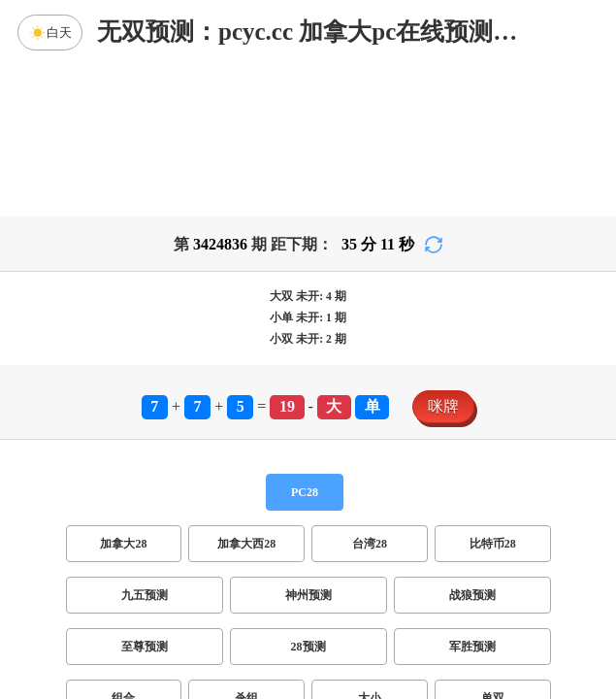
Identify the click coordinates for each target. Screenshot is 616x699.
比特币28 (493, 391)
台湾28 (370, 391)
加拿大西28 (246, 391)
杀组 (246, 546)
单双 (493, 546)
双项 (183, 597)
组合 (123, 546)
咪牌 (443, 254)
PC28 (305, 340)
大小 (370, 546)
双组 (426, 597)
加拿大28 (123, 391)
